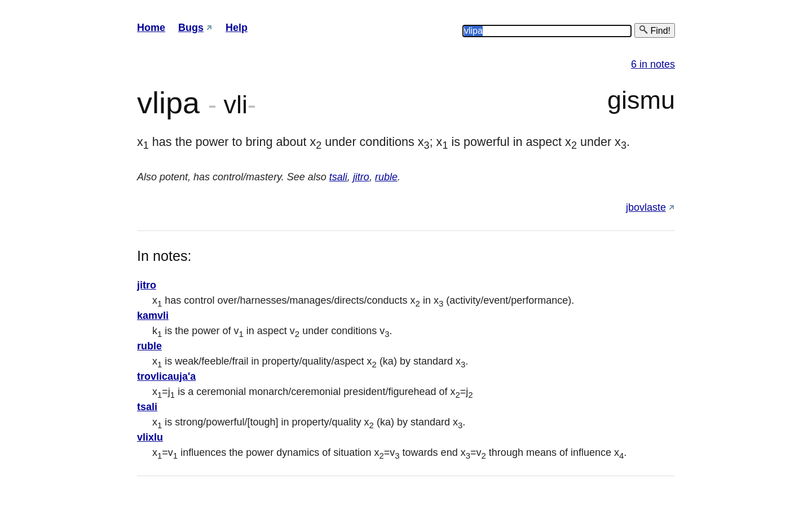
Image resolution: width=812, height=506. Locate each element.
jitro (361, 177)
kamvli (153, 316)
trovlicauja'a (166, 376)
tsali (338, 177)
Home (151, 28)
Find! (655, 30)
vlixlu (150, 437)
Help (237, 28)
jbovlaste (646, 207)
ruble (386, 177)
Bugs (191, 28)
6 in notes (653, 64)
